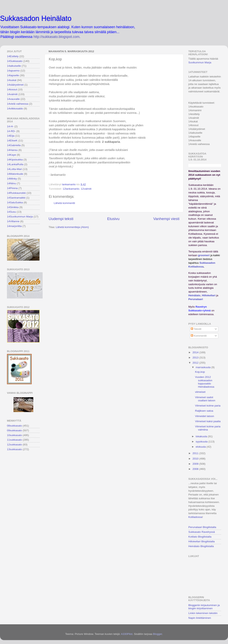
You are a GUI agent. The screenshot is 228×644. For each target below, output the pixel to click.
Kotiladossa (195, 517)
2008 (196, 469)
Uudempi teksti (61, 219)
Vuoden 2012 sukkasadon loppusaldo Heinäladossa (205, 382)
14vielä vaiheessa (18, 104)
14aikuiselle (14, 66)
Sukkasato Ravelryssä (202, 532)
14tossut (12, 89)
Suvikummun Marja (200, 62)
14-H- (10, 126)
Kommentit (199, 336)
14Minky (12, 179)
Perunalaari (196, 299)
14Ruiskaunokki (16, 193)
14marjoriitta (14, 226)
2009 (196, 464)
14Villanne (13, 221)
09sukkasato (14, 430)
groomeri (204, 255)
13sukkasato (14, 449)
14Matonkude (15, 174)
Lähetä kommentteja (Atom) (72, 227)
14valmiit (12, 94)
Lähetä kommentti (64, 203)
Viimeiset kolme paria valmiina (208, 428)
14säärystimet (15, 85)
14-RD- (11, 131)
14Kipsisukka (15, 160)
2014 (196, 352)
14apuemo (13, 71)
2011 (196, 453)
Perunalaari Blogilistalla (202, 527)
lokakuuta (202, 436)
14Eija (11, 136)
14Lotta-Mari (14, 169)
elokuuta (201, 447)
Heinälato (194, 295)
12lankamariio (71, 189)
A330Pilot (127, 634)
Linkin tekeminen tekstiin (203, 613)
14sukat (12, 80)
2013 (196, 358)
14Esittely (13, 56)
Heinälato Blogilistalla (201, 546)
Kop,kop (200, 372)
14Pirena (12, 188)
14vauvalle (13, 99)
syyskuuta (202, 442)
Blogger (157, 634)
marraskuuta (204, 367)
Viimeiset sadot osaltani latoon (205, 399)
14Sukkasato (15, 61)
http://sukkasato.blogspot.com (57, 37)
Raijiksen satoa (204, 411)
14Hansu (12, 150)
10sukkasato (14, 435)
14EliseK (12, 140)
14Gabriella (14, 145)
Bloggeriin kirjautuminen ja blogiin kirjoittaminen (204, 607)
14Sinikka (13, 207)
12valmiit (86, 189)
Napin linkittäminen (200, 618)
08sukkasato (14, 426)
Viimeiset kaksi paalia (208, 421)
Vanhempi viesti (166, 219)
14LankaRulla (15, 164)
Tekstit (196, 329)
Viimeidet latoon (205, 416)
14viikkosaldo (15, 109)
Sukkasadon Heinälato (36, 18)
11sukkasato (14, 440)
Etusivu (113, 219)
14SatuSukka (15, 202)
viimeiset (200, 392)
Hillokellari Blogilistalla (202, 541)
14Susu (11, 212)
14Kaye (11, 155)
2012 (196, 363)
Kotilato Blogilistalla (200, 537)
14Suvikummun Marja (20, 217)
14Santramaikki (16, 198)
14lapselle (13, 75)
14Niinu (11, 183)
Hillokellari (209, 295)
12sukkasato (14, 445)
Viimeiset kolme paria (208, 406)
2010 (196, 459)
